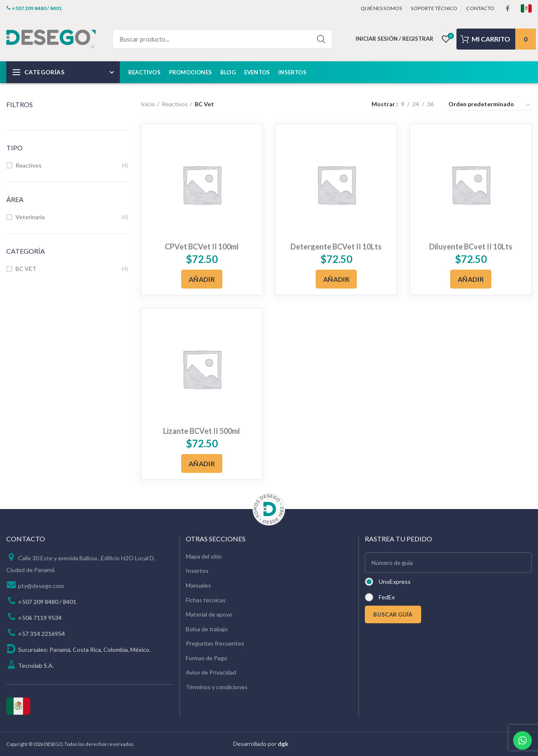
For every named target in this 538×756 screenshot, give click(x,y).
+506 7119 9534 (40, 618)
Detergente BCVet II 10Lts (336, 247)
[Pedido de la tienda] (490, 105)
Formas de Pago (207, 658)
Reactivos (29, 165)
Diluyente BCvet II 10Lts (471, 247)
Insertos (197, 571)
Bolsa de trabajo (207, 629)
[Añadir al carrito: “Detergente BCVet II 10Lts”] (336, 279)
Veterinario (30, 217)
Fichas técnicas (206, 600)
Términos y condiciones (217, 687)
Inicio (148, 104)
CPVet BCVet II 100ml (202, 247)
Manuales (198, 585)
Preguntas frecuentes (215, 643)
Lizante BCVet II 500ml (202, 431)
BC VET (26, 269)
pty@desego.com (41, 586)
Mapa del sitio (204, 556)
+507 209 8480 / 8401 (47, 602)
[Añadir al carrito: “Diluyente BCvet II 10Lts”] (471, 279)
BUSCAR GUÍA (393, 614)
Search (321, 39)
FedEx (387, 597)
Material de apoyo (209, 614)
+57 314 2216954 (41, 634)
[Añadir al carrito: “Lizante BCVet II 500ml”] (202, 463)
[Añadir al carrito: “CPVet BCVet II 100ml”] (202, 279)
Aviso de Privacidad (211, 672)
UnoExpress (395, 581)
